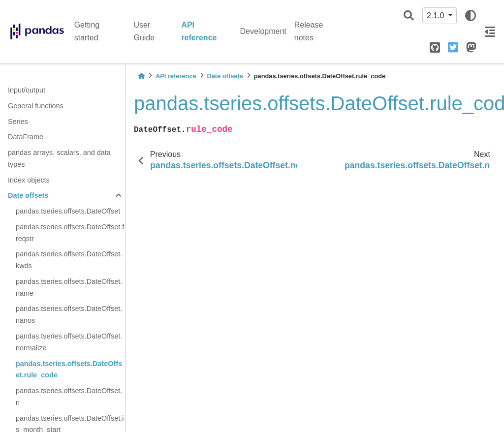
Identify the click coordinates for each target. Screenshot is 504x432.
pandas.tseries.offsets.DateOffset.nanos (69, 314)
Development (263, 31)
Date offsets (28, 195)
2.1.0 (437, 15)
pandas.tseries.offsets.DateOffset (68, 211)
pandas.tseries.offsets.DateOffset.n (69, 397)
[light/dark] (471, 16)
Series (18, 122)
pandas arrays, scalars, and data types (59, 158)
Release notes (309, 31)
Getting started (87, 31)
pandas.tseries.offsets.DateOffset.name (69, 287)
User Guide (144, 31)
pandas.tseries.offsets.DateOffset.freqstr (70, 233)
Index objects (29, 180)
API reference (199, 31)
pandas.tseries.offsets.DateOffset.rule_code (69, 370)
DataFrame (26, 137)
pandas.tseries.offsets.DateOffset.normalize (69, 342)
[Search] (409, 16)
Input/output (27, 90)
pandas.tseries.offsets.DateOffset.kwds (69, 260)
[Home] (141, 76)
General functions (36, 106)
